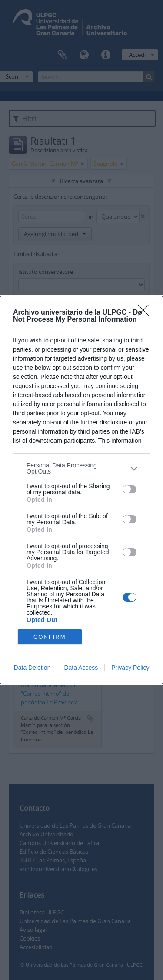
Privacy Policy (130, 668)
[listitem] (81, 468)
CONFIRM (50, 636)
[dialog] (81, 490)
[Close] (146, 313)
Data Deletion (32, 668)
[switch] (130, 489)
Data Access (81, 668)
